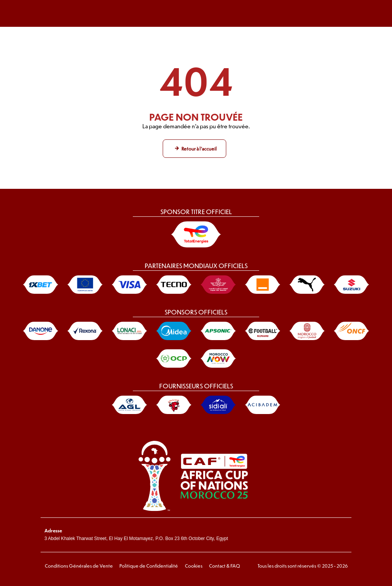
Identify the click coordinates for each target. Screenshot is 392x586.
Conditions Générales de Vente (78, 566)
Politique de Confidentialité (148, 566)
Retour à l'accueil (199, 149)
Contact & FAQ (224, 566)
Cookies (193, 566)
